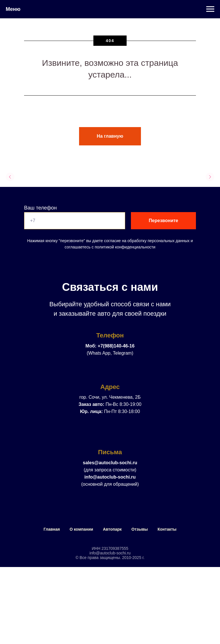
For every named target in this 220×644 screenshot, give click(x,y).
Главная (52, 529)
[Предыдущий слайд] (10, 177)
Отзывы (140, 529)
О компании (81, 529)
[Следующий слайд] (210, 177)
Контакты (167, 529)
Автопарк (112, 529)
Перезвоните (163, 221)
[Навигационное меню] (210, 9)
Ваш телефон (40, 208)
